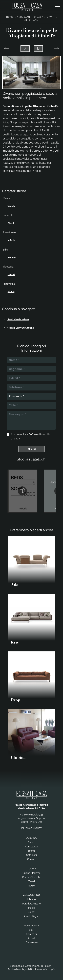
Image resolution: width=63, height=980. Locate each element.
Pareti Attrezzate (32, 904)
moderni (12, 257)
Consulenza (32, 847)
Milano (11, 291)
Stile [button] (5, 250)
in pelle (12, 240)
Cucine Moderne (32, 873)
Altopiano (32, 20)
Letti (32, 930)
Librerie (32, 899)
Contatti (32, 859)
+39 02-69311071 (34, 828)
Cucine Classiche (32, 877)
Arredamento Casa (30, 17)
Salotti (32, 912)
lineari (11, 274)
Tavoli (32, 881)
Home (10, 17)
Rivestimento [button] (10, 233)
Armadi (32, 938)
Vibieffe (12, 206)
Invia (32, 449)
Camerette (32, 942)
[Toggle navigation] (57, 7)
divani (11, 223)
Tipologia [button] (8, 267)
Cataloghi (32, 855)
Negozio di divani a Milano (20, 328)
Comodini (32, 934)
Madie (32, 908)
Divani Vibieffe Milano (18, 319)
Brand (32, 851)
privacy (15, 439)
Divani (51, 17)
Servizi (32, 842)
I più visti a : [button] (9, 284)
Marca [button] (6, 198)
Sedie (32, 886)
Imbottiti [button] (8, 215)
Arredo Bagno (32, 916)
